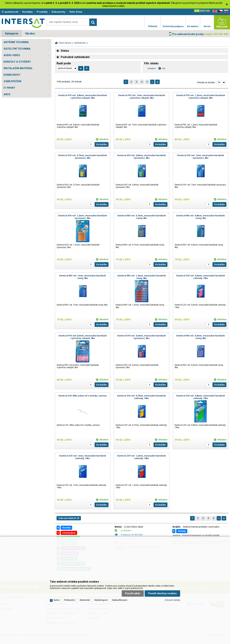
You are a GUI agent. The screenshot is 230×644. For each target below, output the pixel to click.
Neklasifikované (120, 600)
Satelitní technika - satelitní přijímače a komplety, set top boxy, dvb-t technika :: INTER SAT (23, 23)
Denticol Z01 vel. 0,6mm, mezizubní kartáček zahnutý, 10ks (201, 277)
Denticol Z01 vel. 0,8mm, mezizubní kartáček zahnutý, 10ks (201, 397)
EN (214, 11)
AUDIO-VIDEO (12, 55)
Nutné (56, 600)
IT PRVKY (9, 88)
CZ (220, 11)
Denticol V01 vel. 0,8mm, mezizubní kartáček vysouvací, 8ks (141, 157)
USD (207, 11)
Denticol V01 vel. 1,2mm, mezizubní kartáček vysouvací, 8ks (83, 217)
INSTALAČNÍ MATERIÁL (18, 68)
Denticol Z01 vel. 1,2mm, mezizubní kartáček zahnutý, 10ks (141, 457)
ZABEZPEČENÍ (12, 81)
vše (164, 68)
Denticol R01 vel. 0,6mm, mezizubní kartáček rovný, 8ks (201, 337)
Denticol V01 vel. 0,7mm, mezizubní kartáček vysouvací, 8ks (83, 157)
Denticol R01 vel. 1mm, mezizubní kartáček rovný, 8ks (83, 277)
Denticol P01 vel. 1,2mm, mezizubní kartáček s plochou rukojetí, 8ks (201, 97)
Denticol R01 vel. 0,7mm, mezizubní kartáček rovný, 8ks (142, 217)
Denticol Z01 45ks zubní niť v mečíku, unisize (83, 396)
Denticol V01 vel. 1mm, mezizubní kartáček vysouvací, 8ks (201, 157)
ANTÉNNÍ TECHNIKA (16, 42)
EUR (202, 11)
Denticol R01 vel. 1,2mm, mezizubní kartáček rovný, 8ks (142, 277)
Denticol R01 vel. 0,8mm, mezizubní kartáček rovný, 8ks (201, 217)
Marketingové (101, 600)
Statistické (85, 600)
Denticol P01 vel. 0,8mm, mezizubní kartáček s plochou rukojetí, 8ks (83, 97)
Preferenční (69, 600)
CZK (197, 11)
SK (226, 11)
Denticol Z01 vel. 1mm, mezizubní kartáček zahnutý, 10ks (83, 457)
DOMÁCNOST (12, 75)
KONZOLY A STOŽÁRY (17, 62)
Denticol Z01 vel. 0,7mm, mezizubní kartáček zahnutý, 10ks (141, 397)
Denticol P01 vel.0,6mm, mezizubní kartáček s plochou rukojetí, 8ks (83, 337)
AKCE (7, 94)
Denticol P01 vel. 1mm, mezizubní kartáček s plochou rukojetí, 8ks (142, 97)
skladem (152, 68)
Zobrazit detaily (172, 600)
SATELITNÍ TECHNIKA (17, 49)
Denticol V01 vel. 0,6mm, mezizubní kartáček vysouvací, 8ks (141, 337)
